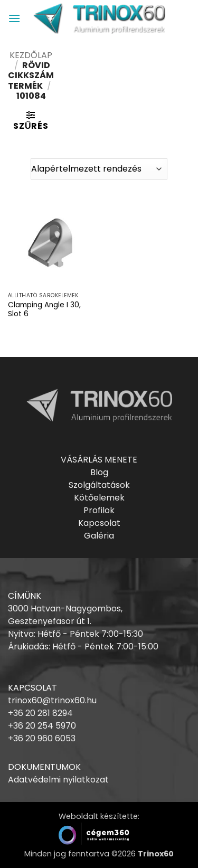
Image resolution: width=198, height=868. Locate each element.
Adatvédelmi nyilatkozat (58, 780)
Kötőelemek (99, 498)
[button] (14, 18)
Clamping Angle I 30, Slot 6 (44, 310)
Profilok (99, 510)
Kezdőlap (31, 55)
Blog (99, 472)
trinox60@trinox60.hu (52, 700)
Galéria (99, 536)
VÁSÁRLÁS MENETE (99, 460)
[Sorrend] (99, 169)
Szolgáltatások (99, 485)
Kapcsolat (99, 523)
